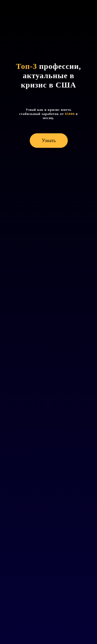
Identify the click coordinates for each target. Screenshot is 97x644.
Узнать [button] (49, 140)
